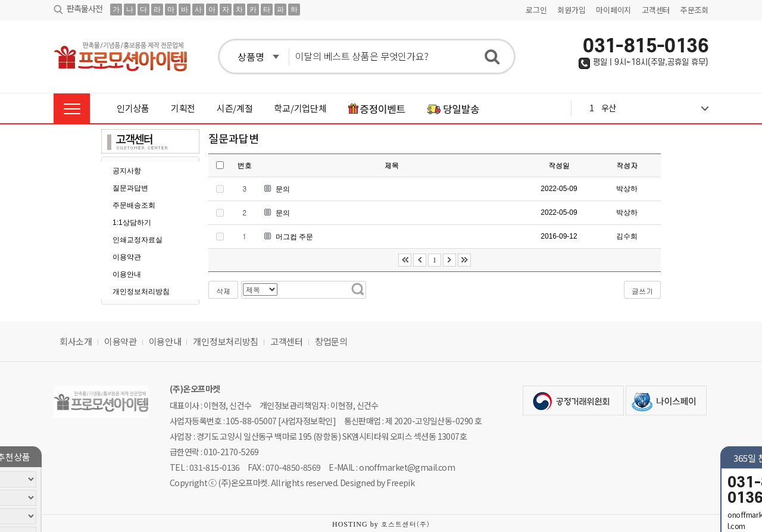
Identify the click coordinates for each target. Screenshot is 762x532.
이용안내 (127, 274)
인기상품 (133, 108)
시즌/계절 (235, 108)
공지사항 (127, 171)
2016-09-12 (559, 236)
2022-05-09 (559, 189)
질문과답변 (130, 188)
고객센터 (656, 10)
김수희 (627, 236)
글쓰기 (642, 291)
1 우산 (649, 108)
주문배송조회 (134, 205)
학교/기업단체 (300, 108)
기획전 (183, 108)
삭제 (223, 291)
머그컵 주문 (294, 237)
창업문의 (331, 341)
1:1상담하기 (132, 223)
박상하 (627, 189)
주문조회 (694, 10)
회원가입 (571, 10)
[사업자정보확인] (307, 421)
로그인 (536, 10)
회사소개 (76, 341)
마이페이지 (613, 10)
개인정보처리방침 (141, 292)
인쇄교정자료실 (138, 240)
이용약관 (127, 257)
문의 (283, 189)
